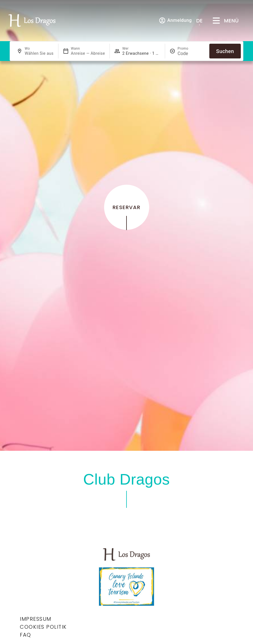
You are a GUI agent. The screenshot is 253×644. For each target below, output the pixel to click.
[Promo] (191, 53)
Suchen (225, 51)
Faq (26, 635)
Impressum (36, 619)
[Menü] (216, 21)
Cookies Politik (43, 627)
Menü (231, 21)
